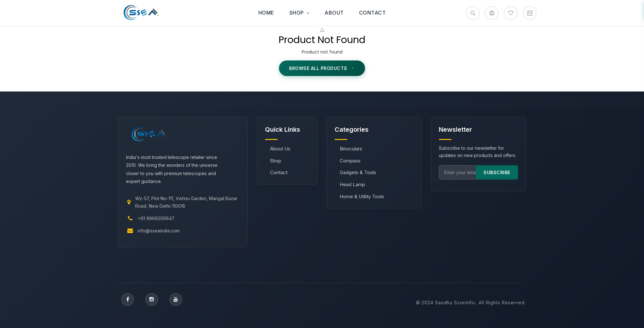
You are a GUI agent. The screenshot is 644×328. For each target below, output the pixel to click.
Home (266, 13)
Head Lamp (352, 184)
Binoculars (351, 149)
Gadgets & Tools (358, 172)
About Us (280, 149)
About (334, 13)
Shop (300, 13)
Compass (350, 161)
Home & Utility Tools (362, 196)
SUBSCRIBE (497, 172)
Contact (373, 13)
